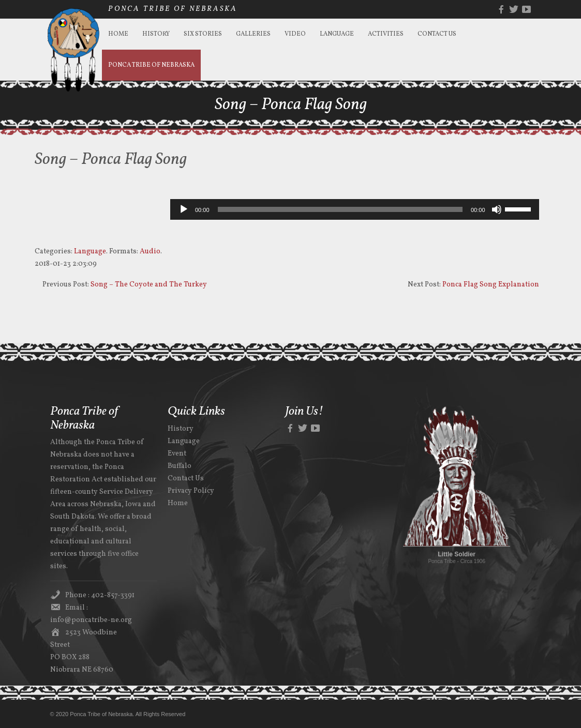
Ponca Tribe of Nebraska (151, 65)
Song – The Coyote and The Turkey (149, 285)
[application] (355, 209)
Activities (386, 34)
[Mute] (497, 209)
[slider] (340, 209)
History (156, 34)
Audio (150, 252)
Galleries (253, 34)
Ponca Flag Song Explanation (491, 285)
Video (295, 34)
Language (337, 34)
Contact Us (437, 34)
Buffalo (180, 466)
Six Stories (203, 34)
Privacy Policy (191, 491)
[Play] (184, 209)
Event (177, 454)
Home (118, 34)
